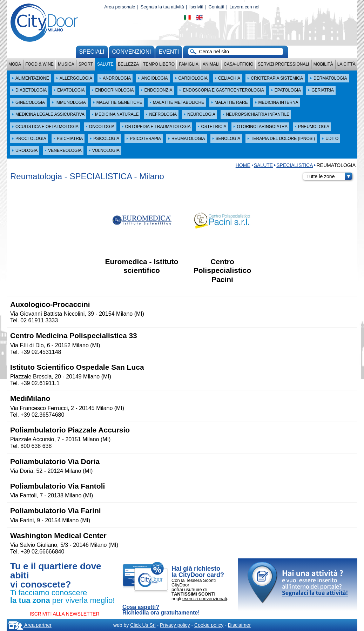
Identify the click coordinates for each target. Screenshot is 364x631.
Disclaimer (239, 625)
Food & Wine (39, 64)
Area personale (120, 7)
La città (346, 64)
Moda (15, 64)
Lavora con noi (244, 7)
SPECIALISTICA (295, 165)
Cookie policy (209, 625)
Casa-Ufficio (239, 64)
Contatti (217, 7)
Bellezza (128, 64)
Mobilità (323, 64)
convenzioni (132, 52)
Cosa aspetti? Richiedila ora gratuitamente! (161, 610)
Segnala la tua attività (162, 7)
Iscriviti (196, 7)
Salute (105, 64)
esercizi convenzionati (205, 599)
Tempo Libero (159, 64)
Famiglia (188, 64)
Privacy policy (175, 625)
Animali (211, 64)
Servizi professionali (283, 64)
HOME (243, 165)
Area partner (30, 625)
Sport (86, 64)
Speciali (92, 52)
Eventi (169, 52)
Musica (66, 64)
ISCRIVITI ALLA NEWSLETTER (64, 614)
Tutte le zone (329, 176)
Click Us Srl (143, 625)
